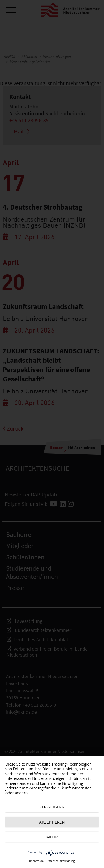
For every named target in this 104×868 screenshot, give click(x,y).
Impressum (36, 861)
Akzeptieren (52, 822)
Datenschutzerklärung (61, 861)
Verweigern (52, 807)
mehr (52, 837)
